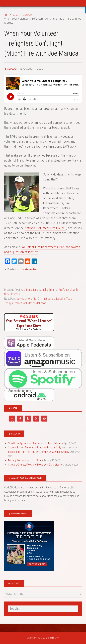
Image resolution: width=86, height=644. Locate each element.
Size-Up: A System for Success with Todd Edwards (36, 443)
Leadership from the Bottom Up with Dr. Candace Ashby (39, 452)
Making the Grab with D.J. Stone (26, 460)
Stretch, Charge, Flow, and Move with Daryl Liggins (35, 465)
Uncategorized (29, 269)
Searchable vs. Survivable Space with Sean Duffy (35, 447)
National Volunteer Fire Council (45, 228)
